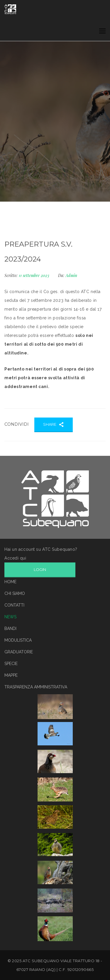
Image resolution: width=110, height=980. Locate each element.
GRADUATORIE (19, 652)
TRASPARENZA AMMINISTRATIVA (36, 687)
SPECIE (11, 664)
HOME (10, 582)
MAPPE (11, 675)
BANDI (10, 628)
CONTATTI (14, 605)
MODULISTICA (18, 640)
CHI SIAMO (15, 593)
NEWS (10, 617)
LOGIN (40, 569)
